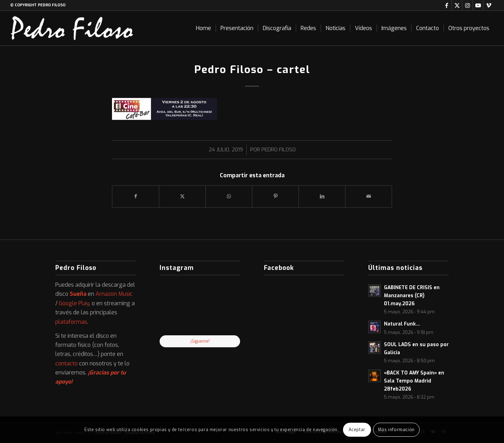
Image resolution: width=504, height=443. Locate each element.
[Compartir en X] (182, 196)
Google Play (74, 303)
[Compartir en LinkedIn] (322, 196)
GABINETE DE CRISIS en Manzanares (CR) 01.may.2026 (412, 295)
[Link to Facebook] (446, 5)
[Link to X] (457, 5)
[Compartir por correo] (369, 196)
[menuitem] (204, 28)
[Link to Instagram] (467, 5)
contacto (66, 363)
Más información (396, 430)
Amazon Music (114, 294)
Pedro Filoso (279, 150)
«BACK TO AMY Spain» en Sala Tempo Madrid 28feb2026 (414, 381)
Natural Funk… (402, 324)
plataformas (71, 322)
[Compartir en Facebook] (136, 196)
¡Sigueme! (200, 341)
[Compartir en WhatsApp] (229, 196)
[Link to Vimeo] (489, 5)
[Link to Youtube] (478, 5)
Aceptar (357, 430)
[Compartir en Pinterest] (275, 196)
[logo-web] (72, 28)
